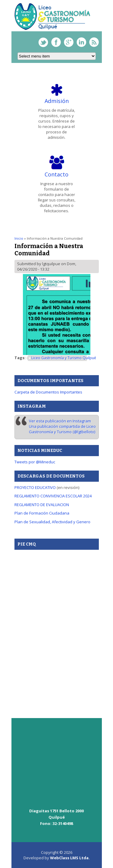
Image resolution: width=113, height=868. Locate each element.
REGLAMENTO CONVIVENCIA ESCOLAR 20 (51, 496)
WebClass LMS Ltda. (70, 858)
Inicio (19, 238)
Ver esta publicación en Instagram (60, 421)
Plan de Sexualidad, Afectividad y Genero (52, 522)
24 (89, 496)
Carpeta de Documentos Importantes (48, 392)
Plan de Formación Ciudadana (42, 513)
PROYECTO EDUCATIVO (35, 487)
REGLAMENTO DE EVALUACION (42, 505)
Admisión (57, 101)
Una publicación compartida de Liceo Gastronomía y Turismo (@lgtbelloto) (62, 429)
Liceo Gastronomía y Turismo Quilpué (64, 358)
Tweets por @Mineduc (35, 462)
